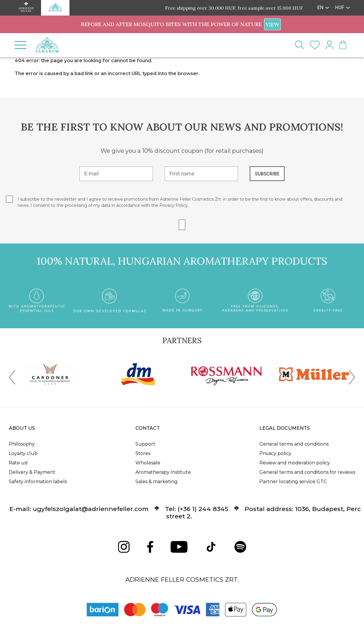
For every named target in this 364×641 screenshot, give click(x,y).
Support (145, 444)
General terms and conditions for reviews (307, 472)
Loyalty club (23, 453)
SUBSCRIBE (267, 174)
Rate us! (18, 463)
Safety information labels (38, 482)
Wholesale (148, 463)
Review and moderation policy (295, 463)
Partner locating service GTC (293, 482)
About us (22, 428)
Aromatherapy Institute (163, 472)
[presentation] (12, 378)
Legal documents (285, 428)
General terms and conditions (294, 444)
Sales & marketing (157, 482)
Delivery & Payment (32, 472)
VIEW (272, 24)
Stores (143, 453)
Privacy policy (275, 453)
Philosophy (22, 444)
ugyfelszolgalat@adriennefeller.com (91, 509)
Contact (148, 428)
